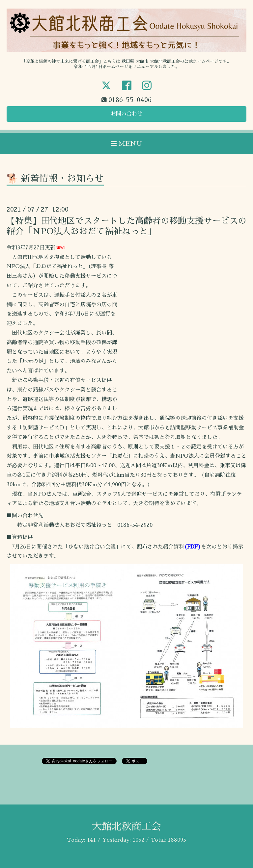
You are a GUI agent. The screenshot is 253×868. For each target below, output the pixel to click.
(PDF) (193, 547)
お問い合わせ (126, 114)
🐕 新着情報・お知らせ (55, 179)
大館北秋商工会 (126, 827)
